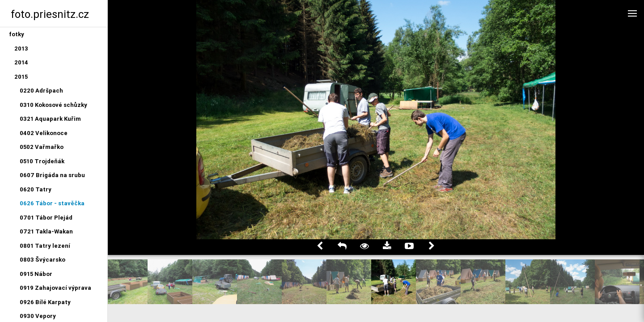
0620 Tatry (36, 189)
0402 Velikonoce (44, 133)
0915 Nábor (36, 274)
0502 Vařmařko (42, 147)
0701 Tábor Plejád (46, 218)
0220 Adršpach (41, 91)
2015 (21, 77)
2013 (21, 49)
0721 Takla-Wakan (46, 231)
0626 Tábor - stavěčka (52, 203)
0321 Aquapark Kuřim (50, 119)
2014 (21, 62)
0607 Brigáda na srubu (52, 175)
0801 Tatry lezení (45, 246)
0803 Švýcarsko (42, 260)
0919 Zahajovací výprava (55, 288)
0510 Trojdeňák (42, 161)
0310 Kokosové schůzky (53, 105)
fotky (17, 34)
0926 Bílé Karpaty (45, 302)
